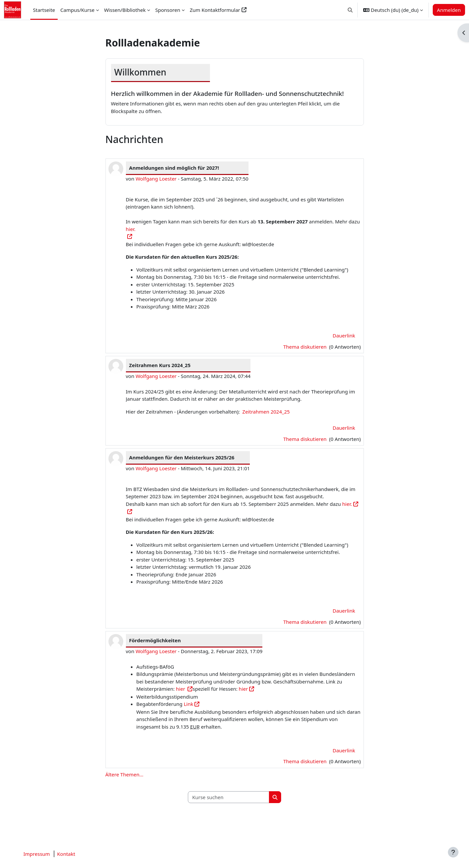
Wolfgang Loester (156, 179)
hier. (347, 504)
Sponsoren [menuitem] (168, 10)
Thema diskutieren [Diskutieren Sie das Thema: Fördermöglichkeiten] (305, 761)
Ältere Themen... (124, 774)
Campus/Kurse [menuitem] (77, 10)
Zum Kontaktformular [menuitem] (215, 10)
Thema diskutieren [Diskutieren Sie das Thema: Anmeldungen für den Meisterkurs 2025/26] (305, 622)
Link (188, 704)
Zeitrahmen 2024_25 (266, 412)
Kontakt (66, 854)
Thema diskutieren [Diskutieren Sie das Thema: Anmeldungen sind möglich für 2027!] (305, 347)
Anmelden (449, 10)
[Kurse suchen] (229, 797)
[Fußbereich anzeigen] (453, 852)
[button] (350, 10)
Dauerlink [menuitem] (344, 335)
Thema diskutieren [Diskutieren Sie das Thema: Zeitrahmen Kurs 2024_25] (305, 439)
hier (181, 689)
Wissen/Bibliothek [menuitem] (125, 10)
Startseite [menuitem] (44, 10)
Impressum (37, 854)
